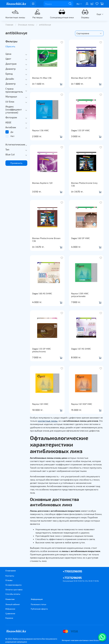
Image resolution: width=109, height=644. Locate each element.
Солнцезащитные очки (62, 17)
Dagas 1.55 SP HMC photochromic (42, 350)
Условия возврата (13, 585)
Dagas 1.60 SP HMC (80, 238)
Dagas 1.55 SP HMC (80, 130)
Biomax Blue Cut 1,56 (81, 78)
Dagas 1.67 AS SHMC (81, 349)
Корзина (9, 618)
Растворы (37, 17)
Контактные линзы (15, 17)
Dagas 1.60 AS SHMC (42, 293)
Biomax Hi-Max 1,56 (42, 78)
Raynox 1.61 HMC (40, 404)
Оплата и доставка (14, 589)
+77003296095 (72, 571)
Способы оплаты (13, 594)
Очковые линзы (26, 25)
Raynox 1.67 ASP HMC (82, 404)
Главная (9, 25)
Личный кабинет (13, 604)
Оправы (85, 17)
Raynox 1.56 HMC (41, 130)
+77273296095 (72, 578)
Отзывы (9, 580)
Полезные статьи (38, 604)
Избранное (10, 609)
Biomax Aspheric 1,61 (42, 183)
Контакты (10, 576)
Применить (16, 163)
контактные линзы (48, 421)
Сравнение (10, 613)
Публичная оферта (39, 609)
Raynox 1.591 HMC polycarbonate (80, 295)
